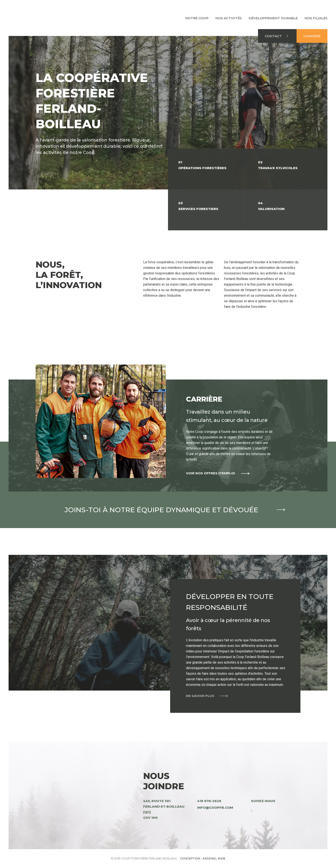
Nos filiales (316, 18)
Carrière (312, 36)
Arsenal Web (214, 858)
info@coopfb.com (215, 808)
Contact (273, 36)
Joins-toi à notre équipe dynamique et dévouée (168, 510)
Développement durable (273, 18)
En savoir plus (200, 696)
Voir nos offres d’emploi (211, 473)
